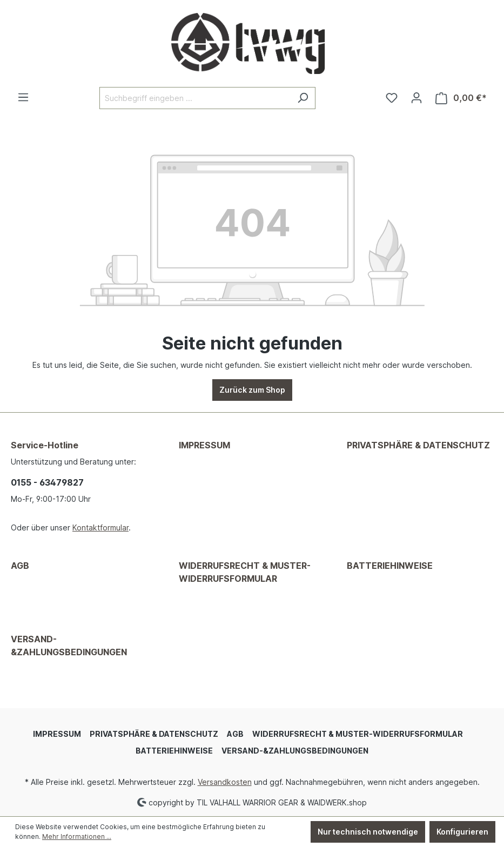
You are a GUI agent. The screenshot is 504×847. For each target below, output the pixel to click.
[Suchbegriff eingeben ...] (195, 98)
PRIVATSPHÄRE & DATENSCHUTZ (418, 445)
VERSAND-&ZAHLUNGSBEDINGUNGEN (69, 646)
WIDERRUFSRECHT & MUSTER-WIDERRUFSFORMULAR (245, 572)
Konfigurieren (462, 832)
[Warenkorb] (461, 98)
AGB (20, 566)
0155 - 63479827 (47, 482)
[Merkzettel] (392, 98)
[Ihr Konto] (416, 98)
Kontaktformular (100, 527)
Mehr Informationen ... (77, 836)
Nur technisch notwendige (368, 832)
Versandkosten (225, 782)
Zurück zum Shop (252, 390)
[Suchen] (303, 98)
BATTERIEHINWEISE (390, 566)
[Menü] (23, 97)
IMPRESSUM (204, 445)
